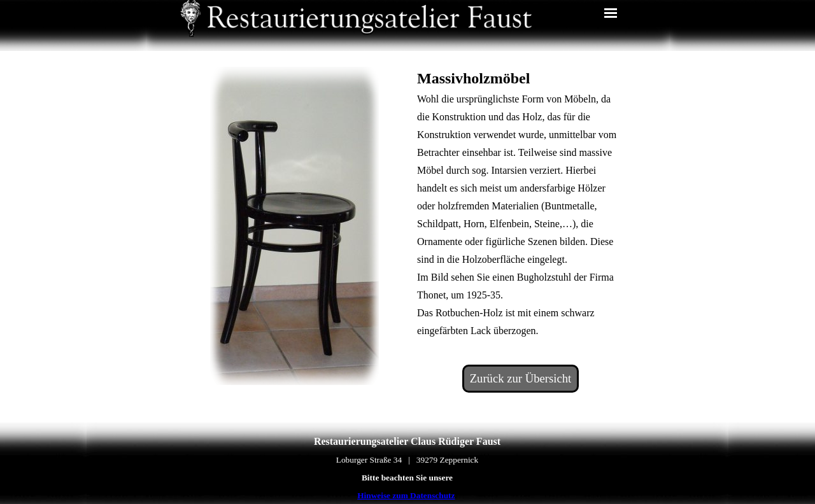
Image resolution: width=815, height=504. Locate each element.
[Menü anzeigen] (611, 13)
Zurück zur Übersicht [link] (521, 378)
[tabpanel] (521, 203)
